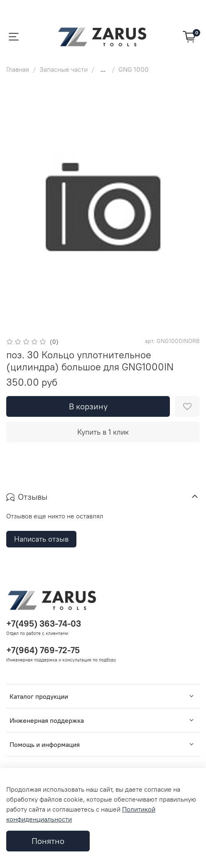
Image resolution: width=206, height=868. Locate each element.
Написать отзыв (41, 539)
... (103, 69)
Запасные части (64, 69)
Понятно (48, 841)
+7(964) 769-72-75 (43, 650)
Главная (18, 69)
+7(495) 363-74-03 (44, 624)
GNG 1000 (134, 69)
